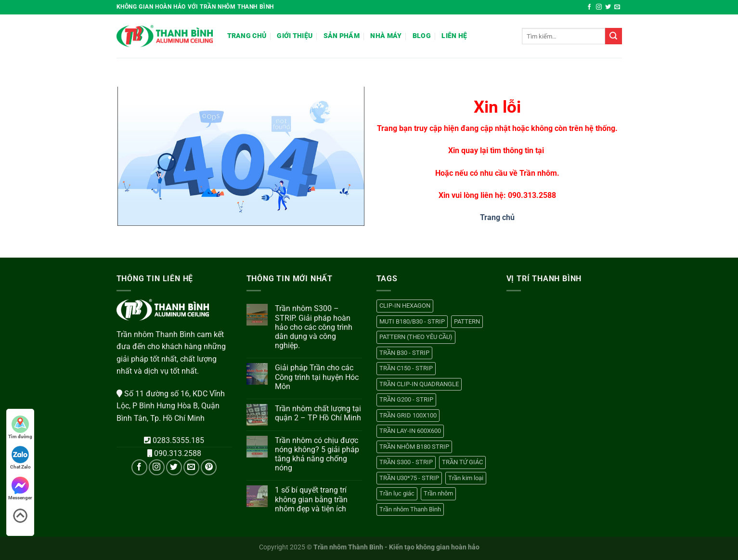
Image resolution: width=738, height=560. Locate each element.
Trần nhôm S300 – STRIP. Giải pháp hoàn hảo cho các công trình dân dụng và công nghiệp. (314, 327)
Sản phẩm (342, 36)
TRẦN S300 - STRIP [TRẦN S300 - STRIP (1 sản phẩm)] (406, 462)
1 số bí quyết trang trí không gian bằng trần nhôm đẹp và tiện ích (311, 499)
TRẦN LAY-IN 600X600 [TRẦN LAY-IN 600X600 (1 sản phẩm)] (410, 431)
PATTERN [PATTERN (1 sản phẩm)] (467, 321)
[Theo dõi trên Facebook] (589, 7)
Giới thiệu (295, 36)
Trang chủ (247, 36)
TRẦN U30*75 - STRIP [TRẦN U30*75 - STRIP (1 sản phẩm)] (409, 478)
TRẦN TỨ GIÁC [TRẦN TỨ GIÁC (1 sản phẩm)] (462, 462)
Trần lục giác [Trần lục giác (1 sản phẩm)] (397, 493)
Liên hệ (454, 36)
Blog (422, 36)
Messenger (20, 488)
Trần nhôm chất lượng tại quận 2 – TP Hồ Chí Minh (318, 413)
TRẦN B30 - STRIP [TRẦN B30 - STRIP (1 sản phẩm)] (404, 353)
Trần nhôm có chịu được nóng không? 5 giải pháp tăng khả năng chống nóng (317, 454)
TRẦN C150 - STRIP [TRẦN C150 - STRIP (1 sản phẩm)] (406, 368)
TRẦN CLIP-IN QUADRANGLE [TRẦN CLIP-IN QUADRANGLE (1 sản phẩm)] (419, 384)
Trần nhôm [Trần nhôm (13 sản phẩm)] (438, 493)
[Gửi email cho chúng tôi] (617, 7)
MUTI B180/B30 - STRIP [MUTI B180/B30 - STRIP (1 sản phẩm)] (412, 321)
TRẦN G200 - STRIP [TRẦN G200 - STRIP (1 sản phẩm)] (406, 399)
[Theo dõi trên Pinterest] (209, 467)
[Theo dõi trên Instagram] (599, 7)
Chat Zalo (20, 458)
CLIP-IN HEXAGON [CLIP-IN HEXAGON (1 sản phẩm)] (405, 306)
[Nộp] (613, 36)
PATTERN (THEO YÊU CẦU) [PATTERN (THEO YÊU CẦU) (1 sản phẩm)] (416, 337)
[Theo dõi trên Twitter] (608, 7)
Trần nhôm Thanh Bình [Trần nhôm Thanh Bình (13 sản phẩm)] (410, 509)
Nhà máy (386, 36)
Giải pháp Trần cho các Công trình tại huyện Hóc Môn (317, 377)
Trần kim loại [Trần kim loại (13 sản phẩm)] (466, 478)
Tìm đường (20, 427)
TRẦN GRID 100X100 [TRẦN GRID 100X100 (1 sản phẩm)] (408, 415)
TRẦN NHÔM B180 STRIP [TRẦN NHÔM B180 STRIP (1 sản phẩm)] (414, 447)
